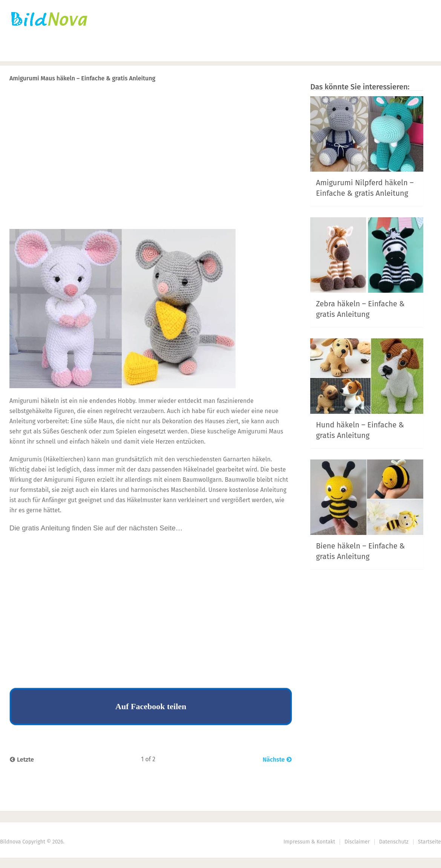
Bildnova (10, 842)
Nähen (139, 51)
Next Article (267, 98)
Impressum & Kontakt (309, 842)
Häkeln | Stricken (84, 51)
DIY (176, 51)
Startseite (24, 51)
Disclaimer (357, 842)
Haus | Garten (228, 51)
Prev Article (216, 98)
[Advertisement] (151, 170)
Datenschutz (394, 842)
